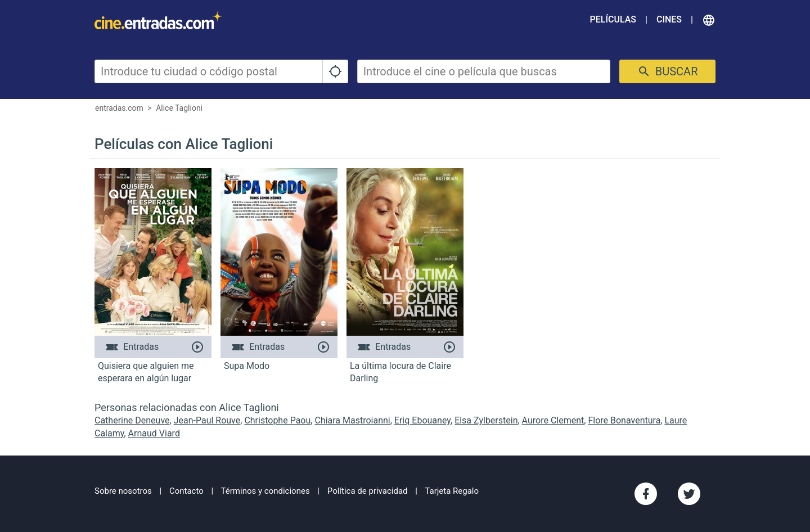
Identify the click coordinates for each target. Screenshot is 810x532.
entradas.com (119, 108)
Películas (613, 19)
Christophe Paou (277, 420)
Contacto (186, 491)
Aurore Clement (553, 420)
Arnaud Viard (154, 433)
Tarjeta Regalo (452, 491)
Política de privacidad (368, 491)
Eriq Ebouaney (422, 420)
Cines (669, 19)
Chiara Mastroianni (352, 420)
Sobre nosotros (123, 491)
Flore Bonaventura (624, 420)
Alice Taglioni (179, 108)
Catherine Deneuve (132, 420)
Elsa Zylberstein (486, 420)
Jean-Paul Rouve (207, 420)
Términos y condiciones (265, 491)
